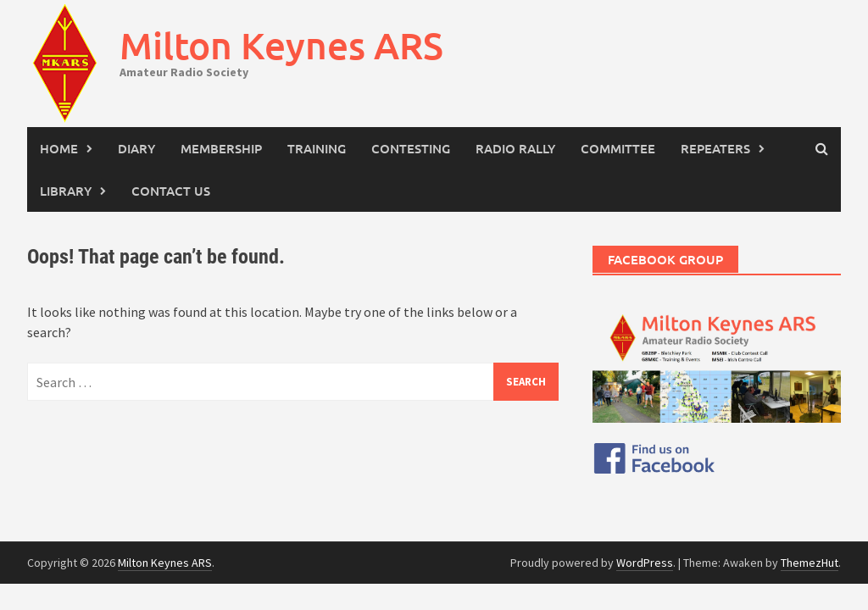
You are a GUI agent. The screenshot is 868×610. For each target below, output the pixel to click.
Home (59, 148)
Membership (221, 148)
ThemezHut (810, 563)
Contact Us (171, 191)
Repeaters (715, 148)
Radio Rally (515, 148)
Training (317, 148)
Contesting (411, 148)
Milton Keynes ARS (281, 45)
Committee (618, 148)
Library (66, 191)
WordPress (645, 563)
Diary (136, 148)
